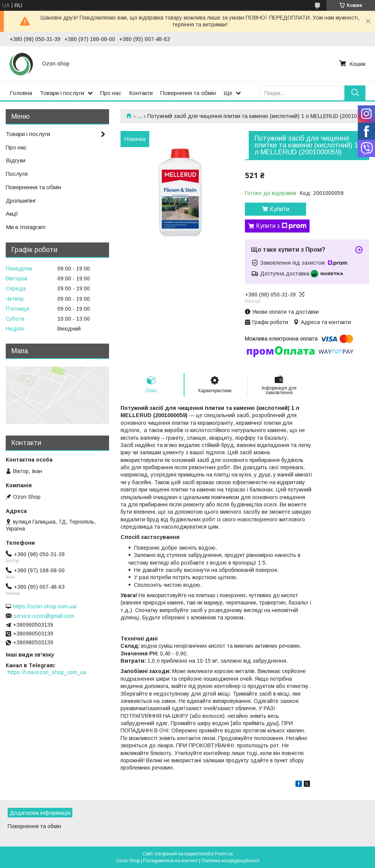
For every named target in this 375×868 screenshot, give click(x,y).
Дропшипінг (21, 201)
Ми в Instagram (26, 227)
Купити (280, 209)
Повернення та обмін (188, 93)
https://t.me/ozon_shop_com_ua (47, 672)
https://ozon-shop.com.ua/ (45, 606)
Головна (21, 93)
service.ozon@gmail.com (44, 616)
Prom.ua (224, 854)
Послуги (17, 174)
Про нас (111, 93)
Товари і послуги (62, 93)
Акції (12, 214)
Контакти (141, 93)
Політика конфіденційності (230, 861)
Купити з (281, 226)
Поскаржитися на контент (170, 861)
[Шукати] (355, 93)
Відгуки (15, 160)
